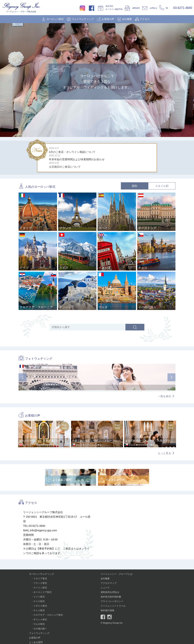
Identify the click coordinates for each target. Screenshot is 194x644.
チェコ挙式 (39, 610)
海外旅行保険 (107, 610)
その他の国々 (40, 629)
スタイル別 (162, 186)
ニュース (105, 588)
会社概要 (127, 19)
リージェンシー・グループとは (117, 574)
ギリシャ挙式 (40, 620)
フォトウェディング (83, 19)
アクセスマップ (109, 583)
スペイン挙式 (40, 588)
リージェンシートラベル (113, 606)
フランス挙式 (40, 583)
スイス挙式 (39, 601)
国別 (135, 186)
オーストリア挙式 (42, 592)
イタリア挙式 (40, 579)
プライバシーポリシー (112, 601)
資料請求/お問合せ (110, 592)
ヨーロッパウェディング (41, 574)
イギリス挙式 (40, 606)
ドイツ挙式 (39, 597)
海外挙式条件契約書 (111, 597)
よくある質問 (36, 642)
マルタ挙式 (39, 624)
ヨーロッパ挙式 (55, 19)
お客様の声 (108, 19)
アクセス (145, 19)
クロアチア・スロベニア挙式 (48, 615)
